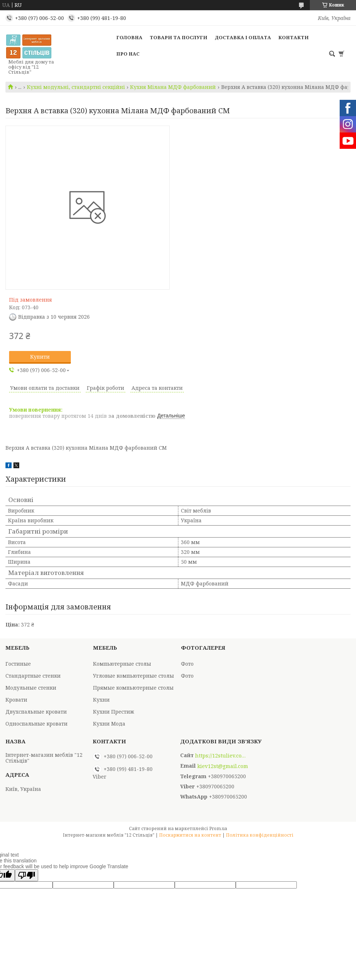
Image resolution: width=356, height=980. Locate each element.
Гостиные (18, 664)
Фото (187, 664)
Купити (40, 357)
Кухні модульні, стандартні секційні (76, 87)
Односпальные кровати (37, 724)
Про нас (128, 54)
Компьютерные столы (122, 664)
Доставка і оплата (243, 37)
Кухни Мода (109, 724)
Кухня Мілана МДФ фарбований (173, 87)
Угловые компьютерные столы (133, 676)
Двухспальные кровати (36, 712)
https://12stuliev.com (221, 756)
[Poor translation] (27, 875)
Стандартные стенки (33, 676)
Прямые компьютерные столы (133, 688)
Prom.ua (218, 828)
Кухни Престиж (114, 712)
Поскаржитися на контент (190, 835)
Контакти (294, 37)
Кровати (16, 700)
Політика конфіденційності (260, 835)
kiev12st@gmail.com (223, 766)
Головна (129, 37)
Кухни (101, 700)
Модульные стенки (31, 688)
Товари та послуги (179, 37)
